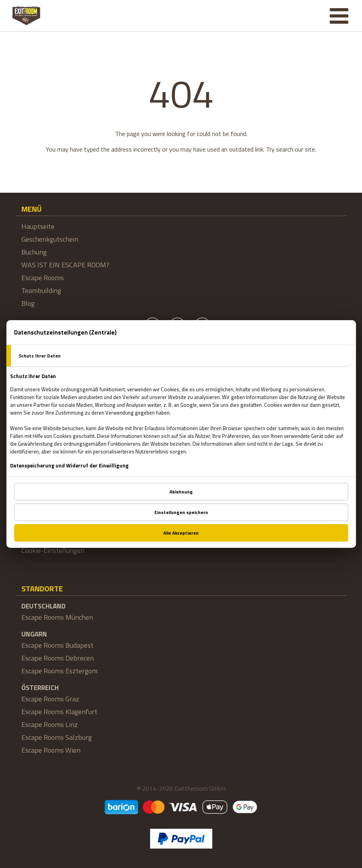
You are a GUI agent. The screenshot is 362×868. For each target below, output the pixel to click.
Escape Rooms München (57, 617)
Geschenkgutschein (50, 239)
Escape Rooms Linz (50, 724)
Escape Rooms (43, 278)
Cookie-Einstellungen (53, 550)
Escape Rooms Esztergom (59, 671)
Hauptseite (38, 226)
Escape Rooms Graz (50, 699)
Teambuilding (41, 290)
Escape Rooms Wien (51, 750)
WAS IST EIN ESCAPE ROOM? (65, 265)
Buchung (34, 252)
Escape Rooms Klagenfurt (59, 712)
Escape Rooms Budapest (57, 645)
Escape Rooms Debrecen (58, 658)
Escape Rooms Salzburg (57, 737)
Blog (28, 303)
